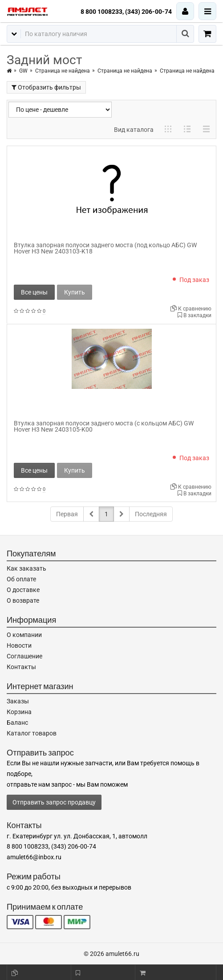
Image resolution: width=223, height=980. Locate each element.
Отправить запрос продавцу (54, 802)
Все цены (34, 292)
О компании (24, 635)
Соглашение (24, 656)
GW (23, 71)
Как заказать (26, 568)
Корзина (19, 712)
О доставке (23, 590)
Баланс (17, 723)
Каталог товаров (32, 733)
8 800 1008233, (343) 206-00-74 (126, 12)
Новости (19, 645)
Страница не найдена (63, 71)
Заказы (18, 701)
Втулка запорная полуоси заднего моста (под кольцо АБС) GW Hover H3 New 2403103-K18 (105, 248)
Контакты (21, 667)
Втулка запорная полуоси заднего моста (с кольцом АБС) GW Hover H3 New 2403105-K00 (104, 426)
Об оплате (21, 579)
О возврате (23, 600)
